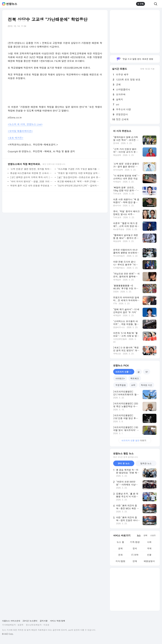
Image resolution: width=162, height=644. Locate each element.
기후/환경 (135, 542)
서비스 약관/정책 (58, 621)
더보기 (135, 440)
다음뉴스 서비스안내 (11, 621)
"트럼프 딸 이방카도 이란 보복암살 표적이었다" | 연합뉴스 (79, 173)
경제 (120, 548)
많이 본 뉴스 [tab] (124, 463)
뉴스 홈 (120, 542)
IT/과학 (135, 555)
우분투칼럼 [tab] (121, 385)
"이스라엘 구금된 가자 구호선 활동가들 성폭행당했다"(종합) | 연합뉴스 (79, 169)
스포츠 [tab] (153, 535)
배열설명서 (149, 561)
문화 (120, 555)
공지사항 (44, 621)
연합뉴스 (12, 4)
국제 (149, 548)
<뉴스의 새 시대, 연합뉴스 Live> (25, 124)
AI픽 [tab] (133, 385)
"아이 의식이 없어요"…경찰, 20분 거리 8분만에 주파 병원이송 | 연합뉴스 (32, 181)
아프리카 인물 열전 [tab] (124, 372)
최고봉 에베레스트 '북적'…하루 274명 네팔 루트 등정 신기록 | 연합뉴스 (79, 181)
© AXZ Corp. (8, 634)
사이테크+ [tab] (120, 378)
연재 (135, 561)
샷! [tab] (147, 372)
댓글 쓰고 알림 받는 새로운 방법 (135, 59)
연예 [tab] (145, 535)
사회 (149, 542)
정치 (135, 548)
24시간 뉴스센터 (30, 621)
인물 (149, 555)
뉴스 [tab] (139, 535)
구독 (141, 4)
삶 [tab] (139, 372)
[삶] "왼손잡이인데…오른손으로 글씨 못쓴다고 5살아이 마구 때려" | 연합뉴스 (79, 177)
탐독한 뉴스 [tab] (146, 463)
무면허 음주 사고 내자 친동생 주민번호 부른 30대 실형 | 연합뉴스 (32, 186)
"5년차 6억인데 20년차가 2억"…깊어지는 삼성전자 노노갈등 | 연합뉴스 (79, 186)
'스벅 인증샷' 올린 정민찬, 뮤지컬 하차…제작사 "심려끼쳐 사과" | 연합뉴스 (32, 169)
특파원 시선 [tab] (146, 385)
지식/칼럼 (120, 561)
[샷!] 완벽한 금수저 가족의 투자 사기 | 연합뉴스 (32, 177)
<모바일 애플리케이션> (20, 131)
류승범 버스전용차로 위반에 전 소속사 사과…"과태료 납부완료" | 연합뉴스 (32, 173)
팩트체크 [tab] (135, 378)
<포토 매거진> (16, 138)
